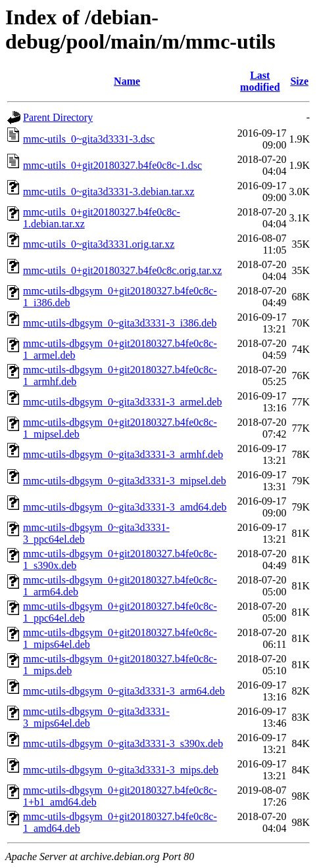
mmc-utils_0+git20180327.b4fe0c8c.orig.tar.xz (122, 270)
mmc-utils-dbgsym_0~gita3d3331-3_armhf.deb (123, 454)
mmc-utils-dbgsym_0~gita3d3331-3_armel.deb (122, 402)
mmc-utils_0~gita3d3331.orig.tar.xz (99, 244)
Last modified (260, 81)
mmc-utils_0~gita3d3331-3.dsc (89, 139)
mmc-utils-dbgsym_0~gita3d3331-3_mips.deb (121, 770)
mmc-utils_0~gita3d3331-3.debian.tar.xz (109, 192)
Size (299, 81)
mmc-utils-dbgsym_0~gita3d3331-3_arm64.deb (124, 691)
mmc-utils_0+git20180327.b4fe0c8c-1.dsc (112, 165)
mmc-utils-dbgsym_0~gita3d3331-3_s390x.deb (123, 743)
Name (127, 81)
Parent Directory (58, 117)
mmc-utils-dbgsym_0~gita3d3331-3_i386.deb (120, 323)
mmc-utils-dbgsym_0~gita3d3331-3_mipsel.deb (125, 481)
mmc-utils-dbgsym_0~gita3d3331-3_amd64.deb (125, 507)
